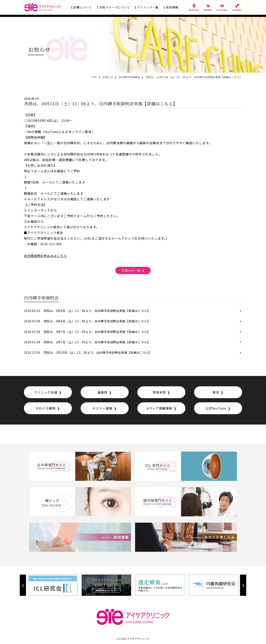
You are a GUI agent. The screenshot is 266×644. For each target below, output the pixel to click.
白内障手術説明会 (130, 77)
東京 (216, 392)
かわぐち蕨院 (46, 408)
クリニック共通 (46, 392)
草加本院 (159, 392)
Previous (23, 585)
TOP (94, 77)
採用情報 (172, 7)
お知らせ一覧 (131, 270)
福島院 (102, 392)
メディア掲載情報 (159, 408)
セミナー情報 (102, 408)
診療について (83, 7)
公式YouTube (216, 408)
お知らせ (108, 77)
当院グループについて (115, 7)
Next (243, 585)
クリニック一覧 (148, 7)
